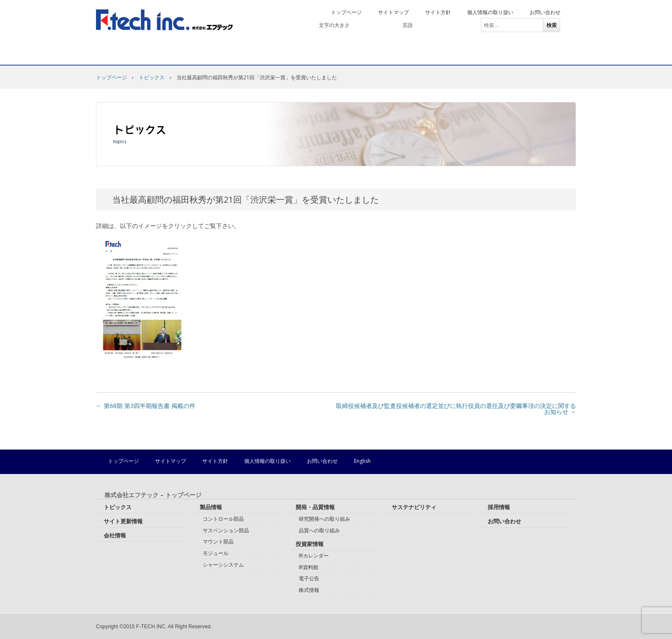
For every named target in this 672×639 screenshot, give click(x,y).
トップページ (346, 12)
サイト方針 (438, 12)
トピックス (152, 77)
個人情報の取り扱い (490, 12)
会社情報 (133, 54)
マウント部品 (218, 541)
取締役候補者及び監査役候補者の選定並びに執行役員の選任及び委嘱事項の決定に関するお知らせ (456, 409)
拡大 (384, 25)
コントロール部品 (223, 519)
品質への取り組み (319, 530)
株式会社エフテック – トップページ (153, 495)
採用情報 (540, 54)
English (458, 25)
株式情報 (309, 590)
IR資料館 (309, 567)
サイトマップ (393, 12)
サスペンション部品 (226, 530)
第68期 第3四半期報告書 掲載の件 (146, 406)
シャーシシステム (223, 565)
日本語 (430, 25)
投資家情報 (369, 54)
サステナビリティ (456, 54)
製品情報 (205, 54)
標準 (363, 25)
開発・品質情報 (285, 54)
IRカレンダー (314, 556)
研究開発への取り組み (324, 519)
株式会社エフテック (165, 20)
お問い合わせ (545, 12)
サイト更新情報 (123, 521)
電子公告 (309, 578)
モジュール (216, 553)
